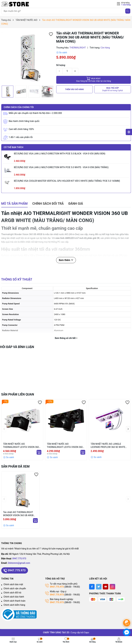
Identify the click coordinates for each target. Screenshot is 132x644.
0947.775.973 (19, 559)
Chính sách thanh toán (15, 601)
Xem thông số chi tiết (66, 338)
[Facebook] (92, 587)
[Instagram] (112, 587)
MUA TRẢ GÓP (113, 89)
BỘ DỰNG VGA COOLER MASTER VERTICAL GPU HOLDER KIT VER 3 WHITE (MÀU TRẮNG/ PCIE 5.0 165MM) (67, 181)
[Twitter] (99, 587)
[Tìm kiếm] (128, 11)
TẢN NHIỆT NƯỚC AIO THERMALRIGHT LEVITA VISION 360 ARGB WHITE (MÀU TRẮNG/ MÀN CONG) (21, 446)
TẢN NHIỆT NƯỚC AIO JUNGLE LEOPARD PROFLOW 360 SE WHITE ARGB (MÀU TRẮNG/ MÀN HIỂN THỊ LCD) (108, 446)
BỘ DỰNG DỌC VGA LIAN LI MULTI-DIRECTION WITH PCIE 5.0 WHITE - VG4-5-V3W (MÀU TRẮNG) (61, 167)
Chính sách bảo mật (13, 584)
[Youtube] (106, 587)
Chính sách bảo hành (14, 597)
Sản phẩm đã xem (15, 466)
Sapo (87, 632)
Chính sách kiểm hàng (14, 605)
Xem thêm (66, 260)
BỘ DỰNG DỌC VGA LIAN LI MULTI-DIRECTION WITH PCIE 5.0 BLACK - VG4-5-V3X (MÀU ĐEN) (60, 154)
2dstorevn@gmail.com (19, 563)
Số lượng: (61, 65)
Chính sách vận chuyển (15, 588)
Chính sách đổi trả (12, 593)
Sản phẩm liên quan (18, 394)
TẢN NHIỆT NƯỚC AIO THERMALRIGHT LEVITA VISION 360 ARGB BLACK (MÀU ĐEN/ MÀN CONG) (66, 446)
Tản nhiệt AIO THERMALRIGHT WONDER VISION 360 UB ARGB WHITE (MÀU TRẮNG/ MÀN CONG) (20, 514)
